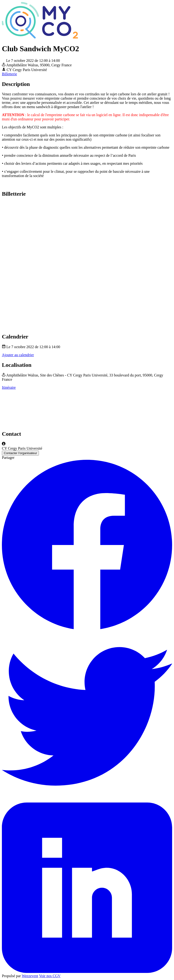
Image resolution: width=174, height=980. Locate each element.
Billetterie (9, 74)
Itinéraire (9, 387)
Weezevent (30, 976)
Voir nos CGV (50, 976)
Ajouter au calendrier (18, 355)
